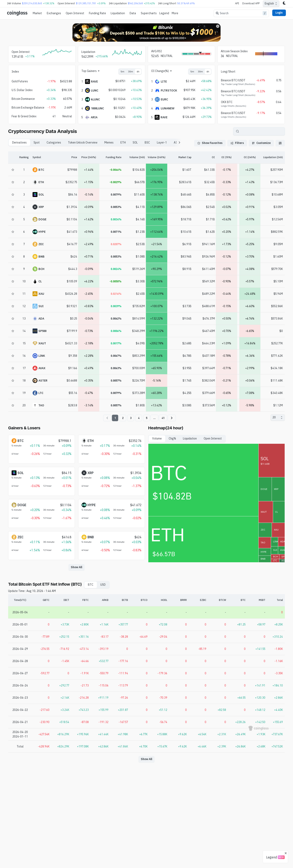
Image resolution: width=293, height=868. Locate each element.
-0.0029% (115, 182)
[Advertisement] (146, 851)
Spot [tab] (37, 142)
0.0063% (116, 368)
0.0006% (116, 331)
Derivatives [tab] (19, 142)
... (154, 418)
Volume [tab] (157, 438)
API (237, 3)
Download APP (251, 3)
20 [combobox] (274, 417)
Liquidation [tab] (190, 438)
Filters (237, 143)
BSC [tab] (147, 142)
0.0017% (116, 343)
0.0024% (116, 269)
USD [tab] (103, 585)
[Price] (65, 158)
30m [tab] (131, 71)
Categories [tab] (54, 142)
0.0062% (116, 319)
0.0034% (116, 219)
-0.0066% (115, 170)
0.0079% (116, 195)
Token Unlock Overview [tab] (83, 142)
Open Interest (75, 13)
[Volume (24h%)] (157, 158)
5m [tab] (122, 71)
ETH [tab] (123, 142)
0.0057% (116, 381)
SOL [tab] (135, 142)
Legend (164, 13)
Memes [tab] (109, 142)
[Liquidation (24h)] (273, 158)
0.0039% (116, 306)
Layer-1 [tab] (162, 142)
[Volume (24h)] (133, 158)
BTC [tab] (91, 585)
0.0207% (116, 244)
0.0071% (116, 232)
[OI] (203, 158)
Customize (261, 143)
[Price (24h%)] (89, 158)
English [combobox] (269, 3)
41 (163, 418)
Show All (77, 567)
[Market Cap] (180, 158)
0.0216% (116, 294)
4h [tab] (138, 71)
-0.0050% (115, 281)
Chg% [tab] (172, 438)
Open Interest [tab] (213, 438)
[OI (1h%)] (227, 158)
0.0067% (116, 356)
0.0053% (116, 207)
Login (279, 13)
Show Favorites (210, 143)
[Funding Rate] (111, 158)
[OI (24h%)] (250, 158)
